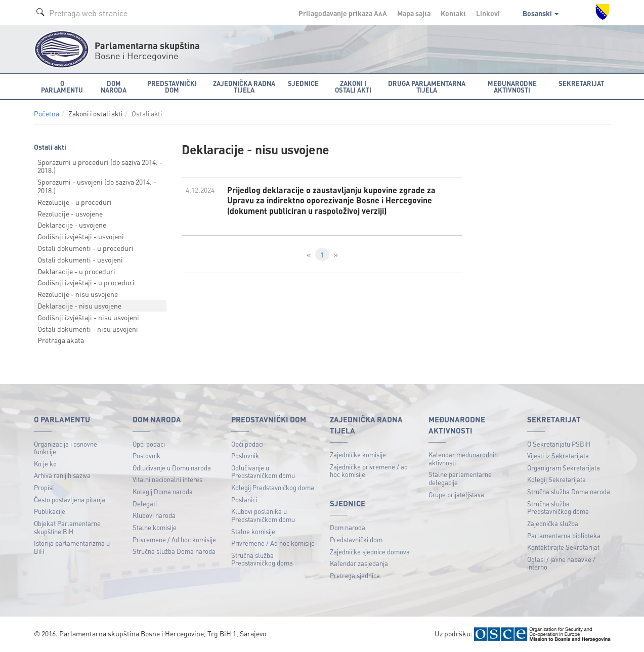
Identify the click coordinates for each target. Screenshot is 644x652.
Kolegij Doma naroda (163, 491)
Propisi (44, 487)
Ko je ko (45, 464)
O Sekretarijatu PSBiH (559, 444)
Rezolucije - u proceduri (75, 202)
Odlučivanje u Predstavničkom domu (263, 472)
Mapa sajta (414, 13)
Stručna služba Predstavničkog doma (262, 559)
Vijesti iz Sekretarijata (558, 455)
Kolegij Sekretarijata (556, 479)
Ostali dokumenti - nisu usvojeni (88, 329)
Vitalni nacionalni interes (167, 479)
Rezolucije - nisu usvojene (78, 294)
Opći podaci (149, 444)
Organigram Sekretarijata (564, 468)
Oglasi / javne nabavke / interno (561, 563)
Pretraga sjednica (355, 575)
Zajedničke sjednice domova (370, 552)
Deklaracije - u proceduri (76, 271)
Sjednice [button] (303, 83)
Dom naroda (348, 527)
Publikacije (50, 511)
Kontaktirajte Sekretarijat (563, 547)
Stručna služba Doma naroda (174, 551)
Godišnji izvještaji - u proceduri (86, 282)
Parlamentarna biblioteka (564, 535)
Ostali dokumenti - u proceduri (85, 248)
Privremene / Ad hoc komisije (174, 539)
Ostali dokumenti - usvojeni (80, 259)
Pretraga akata (61, 340)
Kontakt (453, 13)
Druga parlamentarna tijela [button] (427, 86)
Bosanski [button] (541, 13)
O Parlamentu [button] (62, 86)
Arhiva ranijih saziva (62, 475)
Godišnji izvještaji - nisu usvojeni (88, 317)
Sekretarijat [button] (581, 83)
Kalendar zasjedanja (359, 563)
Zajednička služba (553, 523)
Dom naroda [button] (114, 86)
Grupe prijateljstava (456, 494)
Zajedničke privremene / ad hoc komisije (369, 471)
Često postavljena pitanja (70, 499)
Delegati (145, 504)
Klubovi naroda (154, 515)
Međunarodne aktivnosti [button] (512, 86)
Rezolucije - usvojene (70, 213)
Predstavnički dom (356, 539)
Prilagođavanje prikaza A (343, 13)
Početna (47, 114)
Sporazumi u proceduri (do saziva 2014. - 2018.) (100, 166)
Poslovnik (146, 455)
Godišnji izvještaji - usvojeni (81, 236)
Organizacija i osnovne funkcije (66, 448)
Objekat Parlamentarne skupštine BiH (67, 527)
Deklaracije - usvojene (72, 225)
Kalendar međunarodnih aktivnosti (463, 459)
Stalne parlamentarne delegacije (460, 478)
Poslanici (244, 499)
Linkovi (488, 13)
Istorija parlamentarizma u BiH (72, 547)
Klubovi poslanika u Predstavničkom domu (263, 515)
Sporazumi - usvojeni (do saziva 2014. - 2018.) (97, 186)
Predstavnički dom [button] (172, 86)
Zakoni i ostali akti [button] (353, 86)
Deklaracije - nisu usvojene (79, 306)
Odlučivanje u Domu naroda (172, 468)
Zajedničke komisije (358, 454)
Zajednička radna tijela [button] (244, 86)
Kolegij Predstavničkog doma (273, 487)
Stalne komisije (155, 527)
